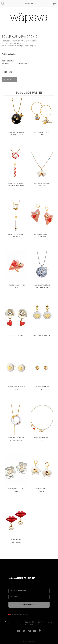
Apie (18, 622)
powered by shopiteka (28, 641)
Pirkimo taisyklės (29, 622)
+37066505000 (8, 63)
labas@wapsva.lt (24, 63)
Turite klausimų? (8, 61)
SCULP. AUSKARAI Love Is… (16, 336)
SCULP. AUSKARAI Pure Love (42, 336)
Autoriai (8, 622)
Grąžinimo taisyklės (46, 622)
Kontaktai (29, 625)
